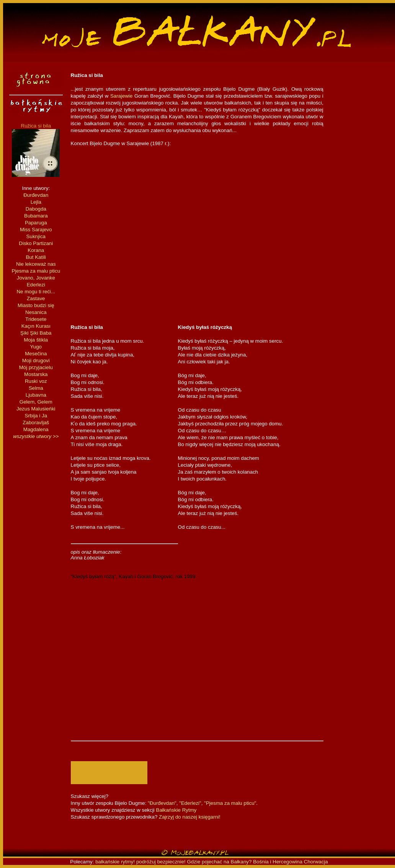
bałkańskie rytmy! (115, 862)
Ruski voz (36, 381)
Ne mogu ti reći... (36, 292)
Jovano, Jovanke (36, 278)
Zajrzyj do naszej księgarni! (190, 817)
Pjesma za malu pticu (36, 271)
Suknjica (36, 236)
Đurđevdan (36, 195)
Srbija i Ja (36, 416)
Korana (36, 250)
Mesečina (36, 354)
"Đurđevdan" (162, 803)
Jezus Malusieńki (36, 409)
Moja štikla (36, 340)
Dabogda (36, 209)
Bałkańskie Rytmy (176, 810)
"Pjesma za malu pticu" (230, 803)
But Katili (36, 257)
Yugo (36, 347)
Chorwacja (316, 862)
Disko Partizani (36, 243)
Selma (36, 388)
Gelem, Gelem (36, 402)
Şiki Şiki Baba (36, 333)
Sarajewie (122, 96)
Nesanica (36, 312)
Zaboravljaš (36, 423)
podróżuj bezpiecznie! (161, 862)
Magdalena (36, 429)
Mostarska (36, 374)
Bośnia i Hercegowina (278, 862)
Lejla (36, 202)
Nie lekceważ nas (36, 264)
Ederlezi (36, 285)
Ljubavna (36, 395)
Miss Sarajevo (36, 230)
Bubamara (36, 216)
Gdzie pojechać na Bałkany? (220, 862)
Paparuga (36, 223)
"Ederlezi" (190, 803)
